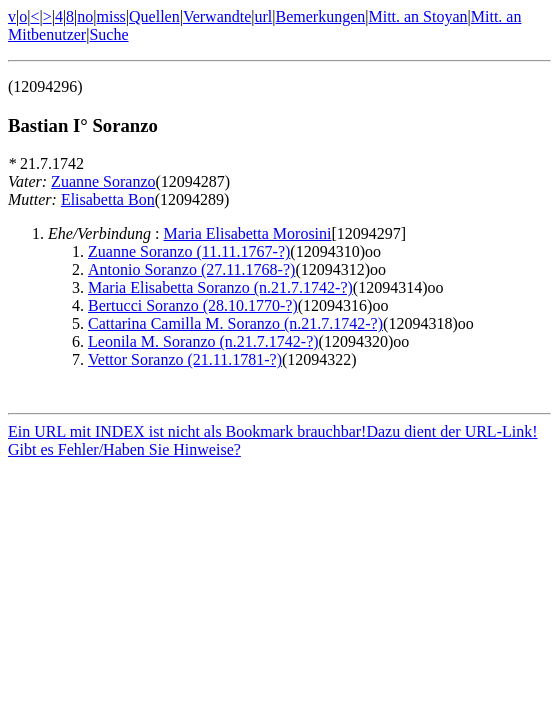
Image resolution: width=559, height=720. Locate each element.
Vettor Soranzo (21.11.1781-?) (185, 359)
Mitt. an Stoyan (417, 16)
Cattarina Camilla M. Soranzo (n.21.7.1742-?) (235, 323)
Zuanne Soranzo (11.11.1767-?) (189, 251)
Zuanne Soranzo (103, 181)
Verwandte (217, 16)
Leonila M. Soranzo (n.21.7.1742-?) (203, 341)
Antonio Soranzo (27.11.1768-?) (191, 269)
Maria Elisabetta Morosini (248, 233)
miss (110, 16)
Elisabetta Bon (108, 199)
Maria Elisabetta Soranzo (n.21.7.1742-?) (220, 287)
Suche (108, 34)
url (264, 16)
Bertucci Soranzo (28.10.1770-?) (193, 305)
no (85, 16)
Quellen (154, 16)
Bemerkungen (321, 16)
